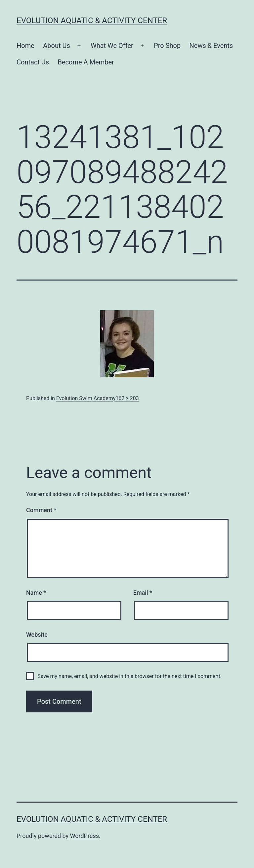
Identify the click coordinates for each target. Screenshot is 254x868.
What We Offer (112, 46)
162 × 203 (127, 398)
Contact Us (33, 62)
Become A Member (86, 62)
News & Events (211, 46)
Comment (41, 510)
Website (37, 635)
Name (36, 593)
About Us (57, 46)
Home (25, 46)
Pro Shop (167, 46)
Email (143, 593)
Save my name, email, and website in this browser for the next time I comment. (129, 676)
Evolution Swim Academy (86, 398)
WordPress (85, 836)
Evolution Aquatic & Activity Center (92, 20)
